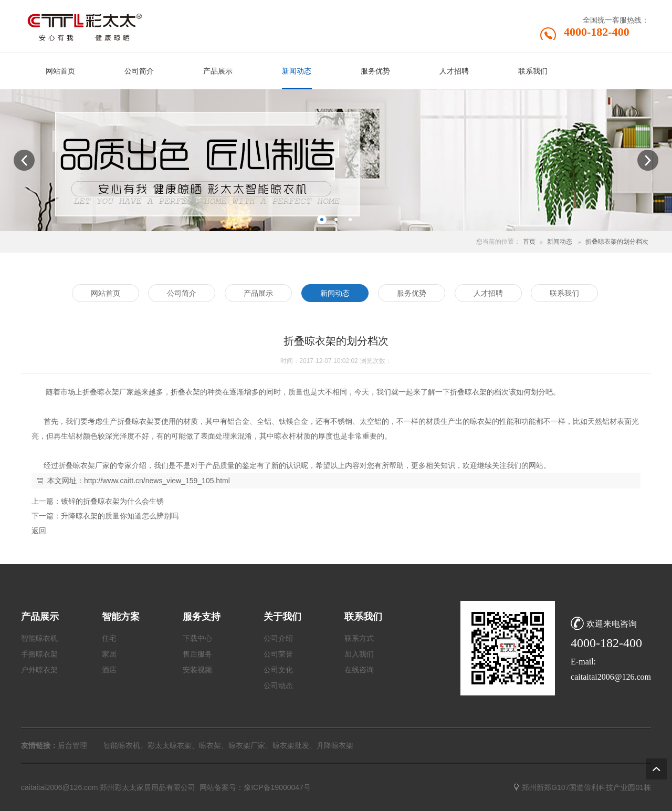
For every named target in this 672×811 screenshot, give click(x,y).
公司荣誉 (278, 654)
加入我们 (359, 654)
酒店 (109, 670)
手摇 (28, 654)
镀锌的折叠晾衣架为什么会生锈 (112, 501)
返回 (39, 531)
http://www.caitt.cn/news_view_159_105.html (157, 481)
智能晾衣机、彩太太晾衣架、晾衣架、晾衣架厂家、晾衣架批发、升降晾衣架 (228, 745)
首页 (529, 242)
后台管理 (72, 745)
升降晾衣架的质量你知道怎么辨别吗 (120, 516)
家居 (109, 654)
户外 (28, 670)
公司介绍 (278, 638)
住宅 (109, 638)
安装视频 (197, 670)
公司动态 (278, 686)
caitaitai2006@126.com (60, 787)
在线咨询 (359, 670)
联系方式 (359, 638)
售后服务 (197, 654)
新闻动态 (560, 242)
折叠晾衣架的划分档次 (617, 242)
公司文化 (278, 670)
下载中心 (197, 638)
